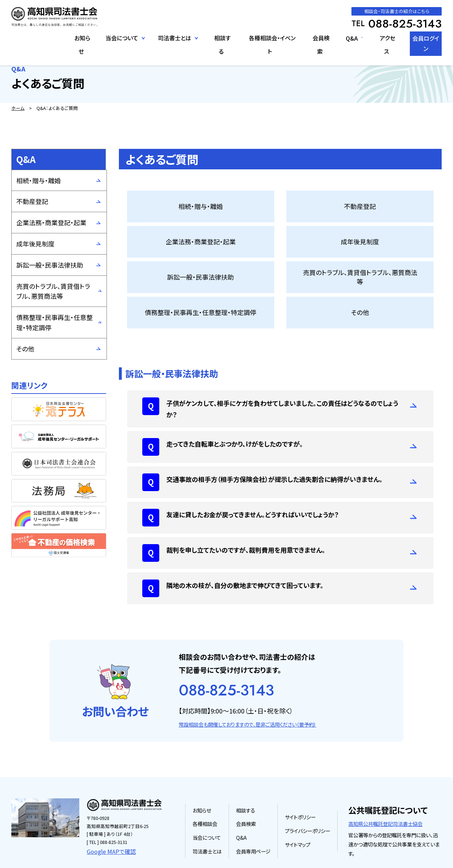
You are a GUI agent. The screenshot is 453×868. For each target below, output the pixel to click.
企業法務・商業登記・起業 (51, 222)
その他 (25, 349)
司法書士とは (213, 824)
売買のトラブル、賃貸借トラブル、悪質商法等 (53, 291)
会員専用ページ (257, 824)
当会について (213, 810)
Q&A (344, 38)
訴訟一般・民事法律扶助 (50, 265)
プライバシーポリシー (309, 803)
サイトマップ (300, 817)
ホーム (18, 108)
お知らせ (75, 38)
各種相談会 (211, 797)
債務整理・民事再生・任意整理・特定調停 (55, 322)
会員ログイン (422, 38)
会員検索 (314, 38)
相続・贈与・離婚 (39, 180)
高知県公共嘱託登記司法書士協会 (385, 796)
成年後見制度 (35, 244)
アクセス (380, 38)
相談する (215, 38)
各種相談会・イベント (264, 38)
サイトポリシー (302, 790)
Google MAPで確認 (106, 824)
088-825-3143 (226, 664)
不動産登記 (32, 201)
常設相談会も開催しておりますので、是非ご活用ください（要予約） (248, 698)
